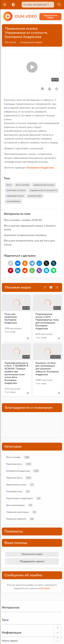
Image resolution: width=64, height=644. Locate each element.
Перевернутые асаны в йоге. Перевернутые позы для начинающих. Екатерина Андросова (47, 321)
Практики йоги (14, 464)
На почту (10, 42)
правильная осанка (44, 185)
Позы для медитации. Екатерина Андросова (11, 318)
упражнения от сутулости (43, 190)
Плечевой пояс (14, 492)
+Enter (45, 588)
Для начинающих (15, 505)
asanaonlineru (13, 201)
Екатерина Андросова (18, 471)
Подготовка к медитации (20, 498)
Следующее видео (31, 42)
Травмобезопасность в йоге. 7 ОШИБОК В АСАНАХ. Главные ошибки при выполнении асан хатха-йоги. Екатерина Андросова (16, 373)
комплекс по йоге (16, 190)
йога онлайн (22, 185)
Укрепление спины (16, 485)
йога (9, 185)
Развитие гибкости (16, 519)
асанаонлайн (35, 196)
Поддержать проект (32, 561)
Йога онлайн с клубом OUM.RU (23, 220)
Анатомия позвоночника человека (25, 235)
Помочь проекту (10, 641)
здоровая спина (15, 196)
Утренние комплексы (17, 512)
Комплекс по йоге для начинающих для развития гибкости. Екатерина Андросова (47, 369)
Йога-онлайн (13, 457)
